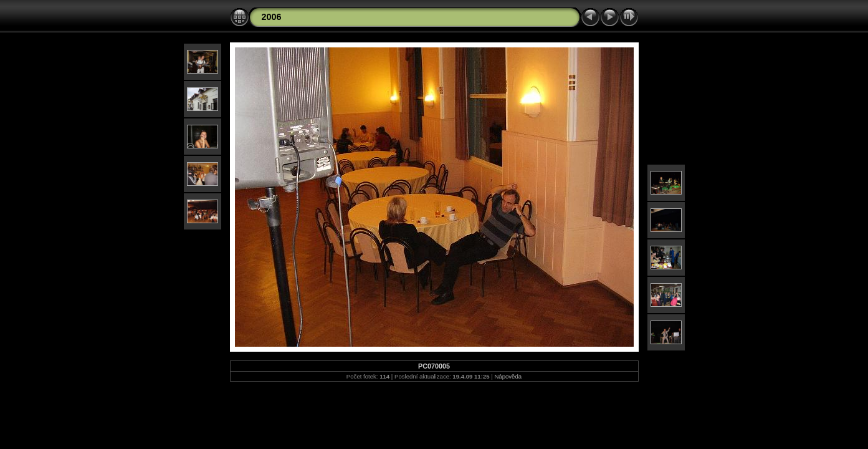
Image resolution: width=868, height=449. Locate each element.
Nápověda (508, 376)
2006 (272, 17)
